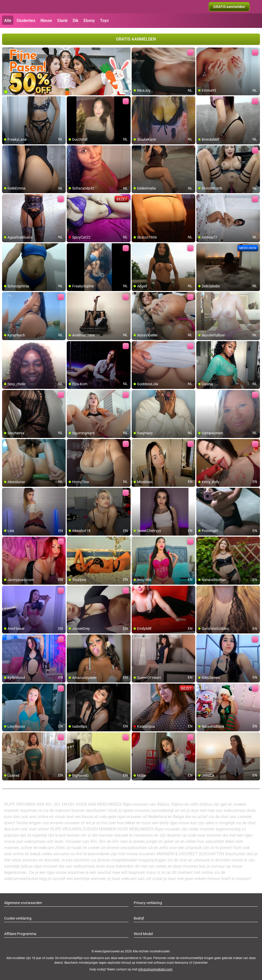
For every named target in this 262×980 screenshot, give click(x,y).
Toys (104, 21)
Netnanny (182, 963)
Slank (62, 21)
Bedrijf (139, 918)
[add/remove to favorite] (136, 52)
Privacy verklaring (148, 903)
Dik (75, 21)
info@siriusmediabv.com (155, 969)
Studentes (26, 21)
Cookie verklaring (18, 918)
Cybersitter (200, 963)
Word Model (143, 934)
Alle (8, 21)
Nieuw (46, 21)
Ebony (89, 21)
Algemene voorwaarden (23, 903)
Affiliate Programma (20, 934)
